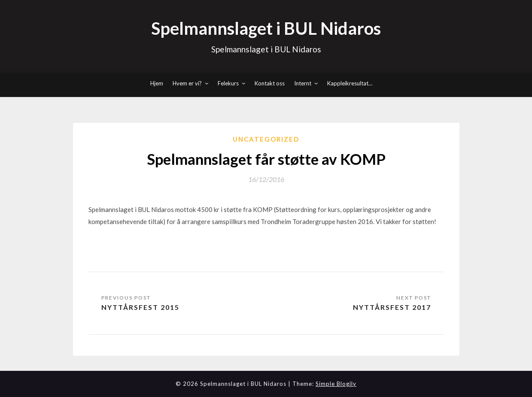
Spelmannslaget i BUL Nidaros (266, 28)
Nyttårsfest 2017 (392, 307)
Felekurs (228, 83)
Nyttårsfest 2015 (140, 307)
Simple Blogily (336, 384)
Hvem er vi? (187, 83)
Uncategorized (266, 139)
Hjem (157, 83)
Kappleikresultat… (350, 83)
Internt (303, 83)
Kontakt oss (270, 83)
